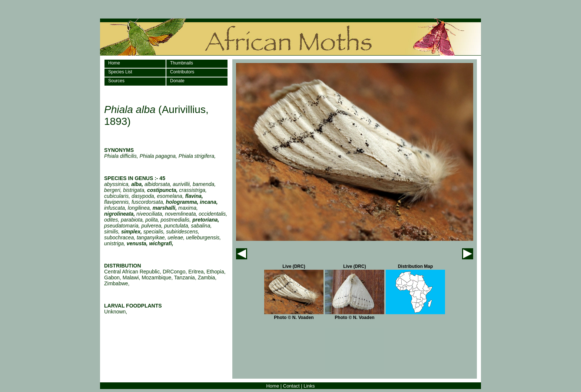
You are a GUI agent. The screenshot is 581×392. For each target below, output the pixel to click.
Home (114, 63)
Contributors (182, 72)
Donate (177, 81)
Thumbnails (182, 63)
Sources (116, 81)
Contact (291, 386)
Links (309, 386)
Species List (120, 72)
